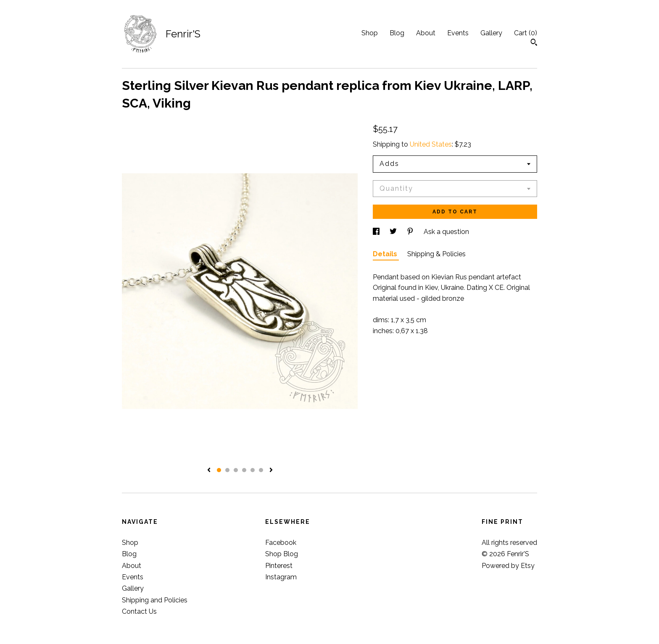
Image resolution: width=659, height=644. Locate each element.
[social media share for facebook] (377, 232)
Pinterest (279, 566)
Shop (370, 33)
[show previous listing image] (209, 471)
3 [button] (236, 470)
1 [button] (219, 470)
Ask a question (446, 232)
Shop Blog (282, 554)
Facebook (281, 543)
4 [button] (244, 470)
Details (386, 254)
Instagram (281, 577)
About (426, 33)
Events (458, 33)
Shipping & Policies (436, 254)
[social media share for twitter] (394, 232)
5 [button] (253, 470)
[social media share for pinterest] (411, 232)
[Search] (534, 43)
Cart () (526, 33)
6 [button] (261, 470)
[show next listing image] (271, 471)
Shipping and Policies (155, 600)
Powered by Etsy (508, 566)
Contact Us (139, 611)
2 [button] (227, 470)
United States (431, 144)
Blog (397, 33)
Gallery (491, 33)
